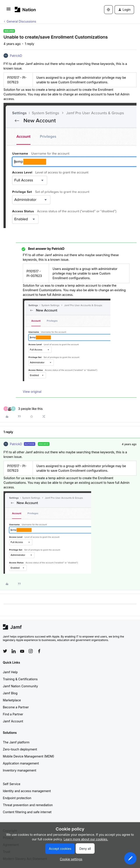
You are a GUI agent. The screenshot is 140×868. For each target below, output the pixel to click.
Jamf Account (13, 721)
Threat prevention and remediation (28, 805)
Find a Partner (13, 714)
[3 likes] (23, 409)
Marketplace (12, 700)
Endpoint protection (17, 798)
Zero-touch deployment (20, 749)
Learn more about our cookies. (86, 839)
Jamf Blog (10, 693)
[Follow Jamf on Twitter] (5, 651)
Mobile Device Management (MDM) (28, 756)
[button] (9, 10)
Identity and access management (27, 791)
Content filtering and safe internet (27, 812)
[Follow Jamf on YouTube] (22, 651)
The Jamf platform (16, 742)
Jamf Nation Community (20, 686)
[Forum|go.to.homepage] (25, 10)
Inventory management (19, 770)
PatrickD (16, 56)
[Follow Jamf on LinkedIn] (14, 651)
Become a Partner (16, 707)
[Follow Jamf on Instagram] (31, 651)
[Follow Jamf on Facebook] (39, 651)
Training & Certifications (20, 679)
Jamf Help (10, 672)
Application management (21, 763)
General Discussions (21, 21)
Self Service (12, 784)
